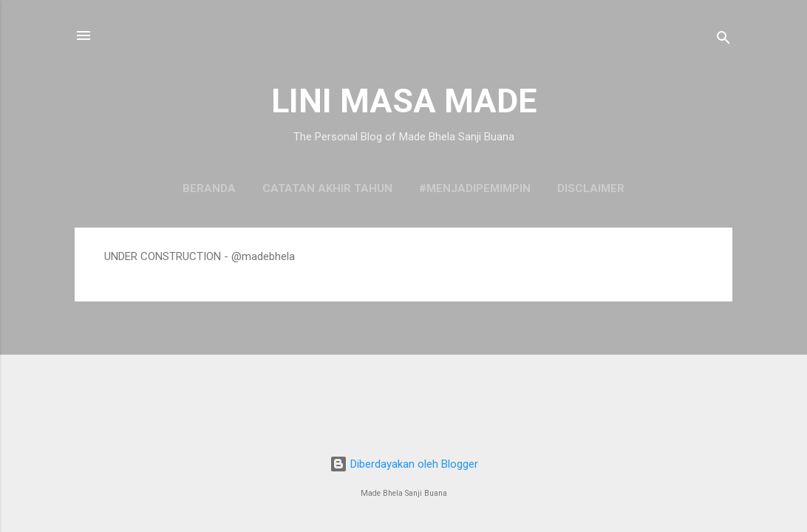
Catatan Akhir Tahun (327, 188)
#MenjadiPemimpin (475, 188)
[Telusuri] (723, 40)
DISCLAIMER (591, 188)
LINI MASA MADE (404, 101)
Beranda (209, 188)
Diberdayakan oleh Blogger (404, 464)
